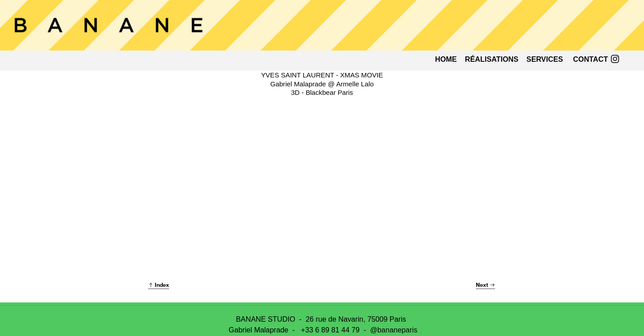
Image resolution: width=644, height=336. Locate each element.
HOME (446, 59)
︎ (615, 59)
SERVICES (545, 59)
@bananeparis (394, 330)
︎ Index (159, 285)
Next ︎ (485, 285)
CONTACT (590, 59)
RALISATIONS (491, 59)
